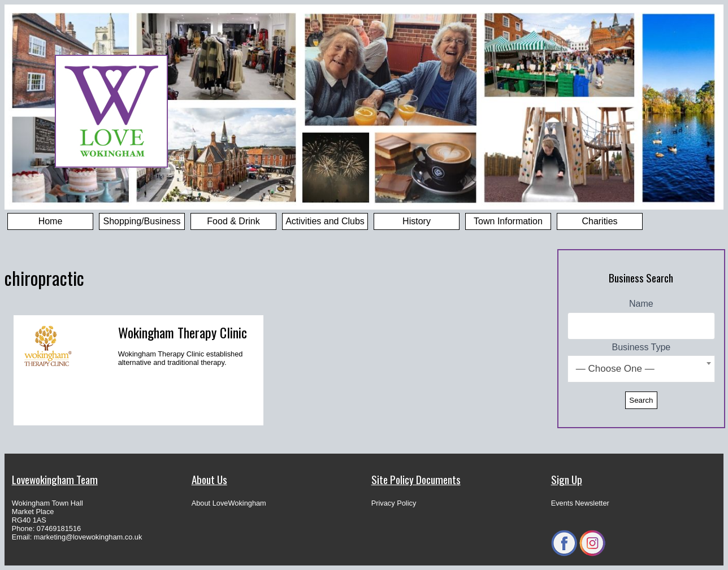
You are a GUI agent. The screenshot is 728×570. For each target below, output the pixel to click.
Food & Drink (233, 221)
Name (641, 304)
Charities (599, 221)
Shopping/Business (142, 221)
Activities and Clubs (325, 221)
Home (51, 221)
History (417, 221)
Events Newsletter (580, 503)
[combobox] (641, 369)
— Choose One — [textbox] (615, 369)
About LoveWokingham (229, 503)
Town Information (508, 221)
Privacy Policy (394, 503)
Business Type (642, 347)
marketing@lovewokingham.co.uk (88, 537)
